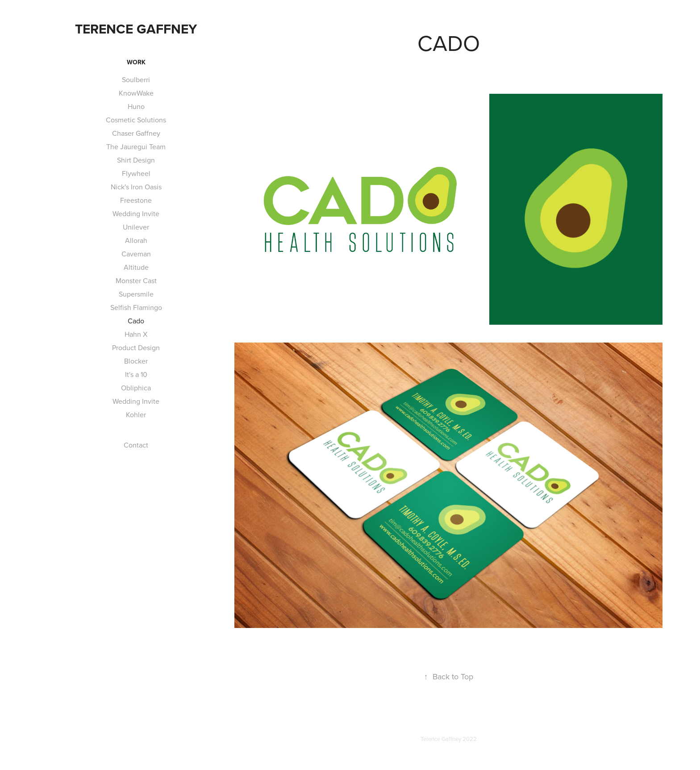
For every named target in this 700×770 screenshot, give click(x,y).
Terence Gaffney (136, 29)
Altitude (136, 267)
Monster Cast (136, 280)
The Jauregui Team (136, 146)
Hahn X (136, 334)
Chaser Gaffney (136, 133)
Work (136, 62)
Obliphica (136, 388)
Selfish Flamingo (136, 307)
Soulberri (136, 80)
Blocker (136, 361)
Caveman (136, 254)
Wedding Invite (136, 213)
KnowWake (136, 93)
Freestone (136, 200)
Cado (136, 321)
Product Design (136, 347)
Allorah (136, 240)
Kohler (136, 414)
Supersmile (136, 294)
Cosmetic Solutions (136, 120)
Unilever (136, 227)
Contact (136, 445)
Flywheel (136, 173)
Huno (136, 106)
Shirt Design (136, 160)
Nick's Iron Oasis (136, 187)
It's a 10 (136, 374)
